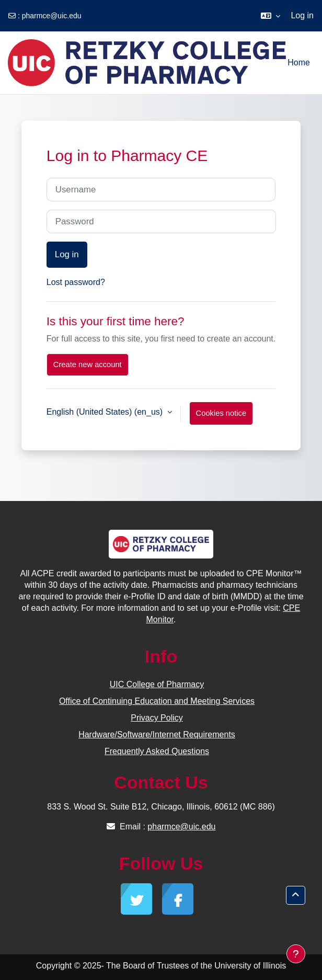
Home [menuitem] (299, 62)
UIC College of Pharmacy (157, 684)
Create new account (88, 364)
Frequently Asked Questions (157, 751)
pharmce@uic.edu (52, 16)
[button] (271, 16)
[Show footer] (296, 954)
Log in (302, 15)
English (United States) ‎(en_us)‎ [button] (106, 412)
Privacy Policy (157, 718)
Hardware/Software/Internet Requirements (157, 734)
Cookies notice (221, 413)
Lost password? (76, 282)
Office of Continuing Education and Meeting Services (157, 701)
